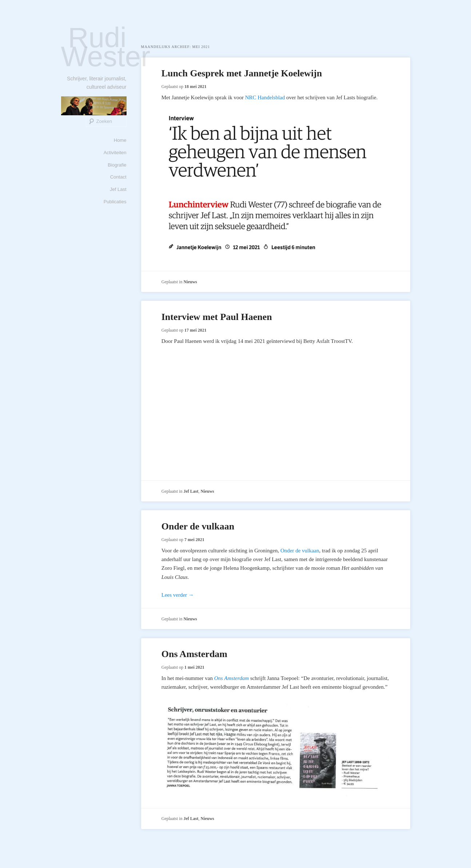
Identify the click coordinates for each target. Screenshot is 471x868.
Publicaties (115, 202)
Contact (118, 177)
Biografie (117, 165)
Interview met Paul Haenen (217, 317)
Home (120, 140)
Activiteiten (115, 153)
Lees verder (178, 595)
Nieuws (190, 282)
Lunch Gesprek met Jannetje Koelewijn (242, 73)
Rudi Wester (106, 47)
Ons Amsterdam (194, 654)
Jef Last (118, 189)
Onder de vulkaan (198, 526)
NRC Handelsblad (265, 97)
